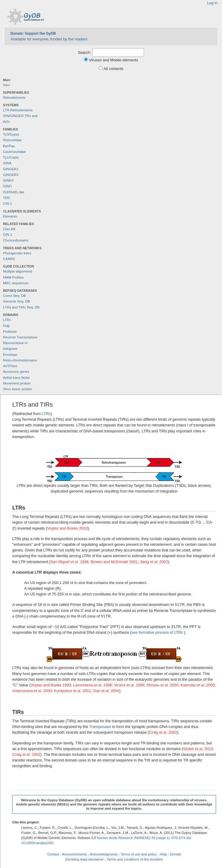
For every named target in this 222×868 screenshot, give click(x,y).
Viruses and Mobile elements (114, 60)
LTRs (7, 320)
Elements (10, 216)
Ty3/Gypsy (11, 134)
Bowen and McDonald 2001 (114, 562)
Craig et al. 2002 (163, 732)
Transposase (100, 727)
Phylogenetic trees (17, 253)
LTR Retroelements (18, 110)
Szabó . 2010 (198, 749)
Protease (10, 332)
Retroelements (14, 98)
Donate (176, 854)
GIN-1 (8, 235)
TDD (7, 198)
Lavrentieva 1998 (93, 685)
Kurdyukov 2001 (72, 691)
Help (163, 854)
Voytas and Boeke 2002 (67, 528)
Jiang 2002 (154, 562)
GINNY (8, 180)
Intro (6, 85)
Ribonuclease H (15, 343)
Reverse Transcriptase (20, 337)
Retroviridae (12, 140)
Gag (6, 326)
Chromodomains (16, 240)
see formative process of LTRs (157, 632)
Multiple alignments (18, 271)
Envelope (10, 355)
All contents (114, 69)
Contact (53, 854)
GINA (7, 163)
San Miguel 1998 (69, 562)
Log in (212, 3)
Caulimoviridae (14, 152)
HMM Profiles (13, 277)
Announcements (74, 854)
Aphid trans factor (16, 378)
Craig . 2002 (26, 754)
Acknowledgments (104, 854)
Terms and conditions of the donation (135, 859)
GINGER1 (11, 169)
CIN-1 (7, 203)
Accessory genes (16, 372)
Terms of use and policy (139, 854)
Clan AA (9, 229)
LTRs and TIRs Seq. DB (21, 307)
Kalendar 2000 (198, 685)
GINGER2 (11, 175)
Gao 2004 (106, 691)
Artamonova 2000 (32, 691)
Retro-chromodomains (20, 360)
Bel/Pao (9, 146)
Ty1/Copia (11, 157)
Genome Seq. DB (16, 301)
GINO (7, 186)
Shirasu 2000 (162, 685)
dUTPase (10, 366)
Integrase (10, 349)
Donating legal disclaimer (85, 859)
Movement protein (17, 383)
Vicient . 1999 (129, 685)
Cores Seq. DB (14, 296)
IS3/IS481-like (14, 192)
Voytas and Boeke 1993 (51, 685)
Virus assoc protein (18, 389)
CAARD (9, 259)
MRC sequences (16, 283)
